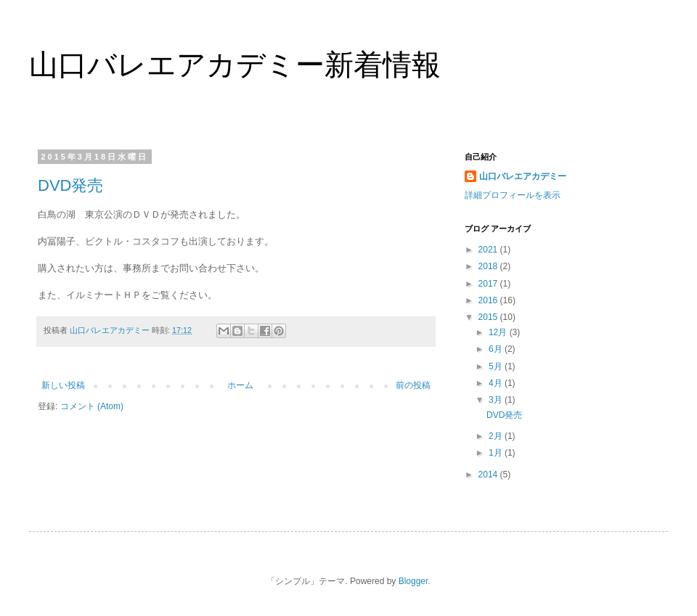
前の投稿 (413, 385)
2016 (489, 300)
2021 (489, 250)
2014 (489, 475)
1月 (497, 453)
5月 (497, 366)
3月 (497, 400)
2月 (497, 436)
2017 (489, 284)
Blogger (413, 581)
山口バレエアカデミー (523, 176)
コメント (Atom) (92, 406)
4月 (497, 383)
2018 (489, 266)
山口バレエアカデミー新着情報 (235, 65)
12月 (499, 332)
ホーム (240, 385)
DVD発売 (70, 185)
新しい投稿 (63, 385)
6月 (497, 349)
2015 (489, 317)
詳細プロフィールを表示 (513, 195)
